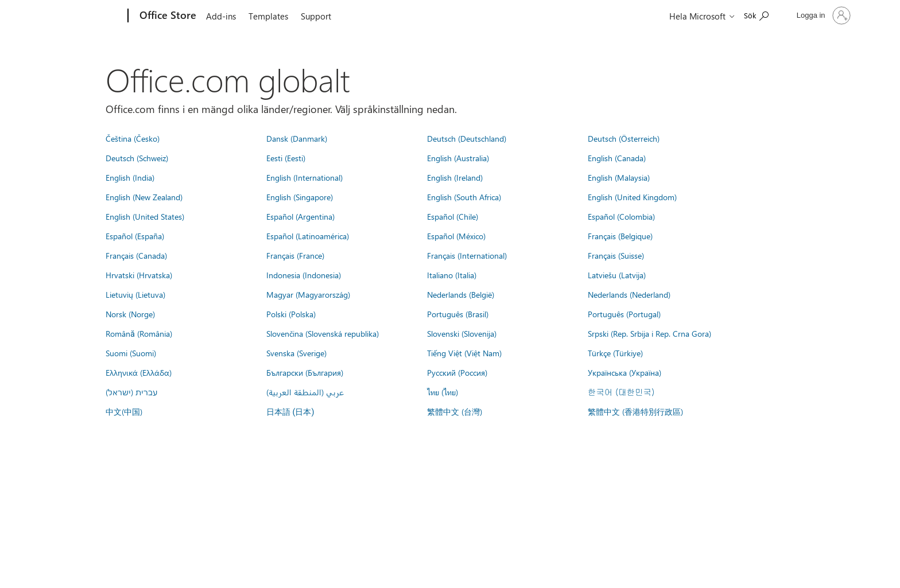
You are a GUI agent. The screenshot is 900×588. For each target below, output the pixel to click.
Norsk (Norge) (130, 314)
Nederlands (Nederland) (629, 294)
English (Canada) (617, 158)
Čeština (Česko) (133, 138)
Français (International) (467, 255)
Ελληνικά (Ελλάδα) (139, 372)
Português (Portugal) (624, 314)
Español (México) (456, 236)
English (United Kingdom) (632, 197)
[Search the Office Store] (756, 15)
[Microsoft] (84, 16)
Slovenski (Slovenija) (462, 333)
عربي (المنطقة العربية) (305, 392)
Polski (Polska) (291, 314)
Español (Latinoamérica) (308, 236)
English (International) (304, 177)
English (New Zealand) (144, 197)
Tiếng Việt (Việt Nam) (464, 353)
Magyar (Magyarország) (308, 294)
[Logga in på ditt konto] (823, 15)
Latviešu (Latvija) (617, 275)
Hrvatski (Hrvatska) (139, 275)
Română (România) (139, 333)
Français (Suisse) (616, 255)
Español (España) (135, 236)
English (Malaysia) (619, 177)
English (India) (130, 177)
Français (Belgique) (620, 236)
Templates (268, 16)
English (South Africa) (464, 197)
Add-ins (221, 16)
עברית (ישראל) (131, 392)
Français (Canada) (136, 255)
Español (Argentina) (300, 216)
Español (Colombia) (621, 216)
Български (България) (305, 372)
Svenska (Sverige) (296, 353)
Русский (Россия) (457, 372)
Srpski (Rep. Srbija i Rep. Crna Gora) (649, 333)
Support (316, 16)
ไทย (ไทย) (443, 392)
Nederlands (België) (461, 294)
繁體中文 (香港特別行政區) (635, 411)
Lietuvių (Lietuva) (135, 294)
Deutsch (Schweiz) (137, 158)
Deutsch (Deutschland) (467, 138)
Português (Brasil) (458, 314)
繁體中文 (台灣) (455, 411)
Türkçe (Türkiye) (615, 353)
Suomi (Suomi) (131, 353)
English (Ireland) (455, 177)
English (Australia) (458, 158)
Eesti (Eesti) (286, 158)
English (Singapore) (300, 197)
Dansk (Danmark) (297, 138)
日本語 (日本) (290, 412)
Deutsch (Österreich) (624, 138)
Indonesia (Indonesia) (304, 275)
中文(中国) (124, 411)
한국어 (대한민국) (621, 392)
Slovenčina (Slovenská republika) (323, 333)
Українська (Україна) (624, 372)
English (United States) (145, 216)
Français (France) (295, 255)
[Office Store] (167, 16)
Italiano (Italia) (452, 275)
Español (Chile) (453, 216)
